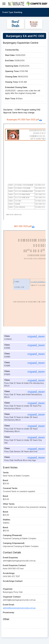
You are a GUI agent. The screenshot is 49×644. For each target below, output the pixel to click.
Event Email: (9, 605)
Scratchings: (9, 573)
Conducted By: (12, 50)
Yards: (6, 473)
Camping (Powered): (13, 535)
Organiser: (8, 589)
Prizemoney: (9, 612)
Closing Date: (11, 77)
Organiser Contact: (12, 597)
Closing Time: (12, 82)
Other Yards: (9, 504)
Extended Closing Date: (16, 87)
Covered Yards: (10, 488)
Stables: (7, 520)
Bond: (6, 480)
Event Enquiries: (11, 558)
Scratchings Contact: (13, 581)
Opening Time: (12, 71)
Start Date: (10, 55)
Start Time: (10, 99)
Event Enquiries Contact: (15, 565)
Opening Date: (12, 66)
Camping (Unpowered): (14, 543)
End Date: (10, 60)
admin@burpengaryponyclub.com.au (19, 608)
